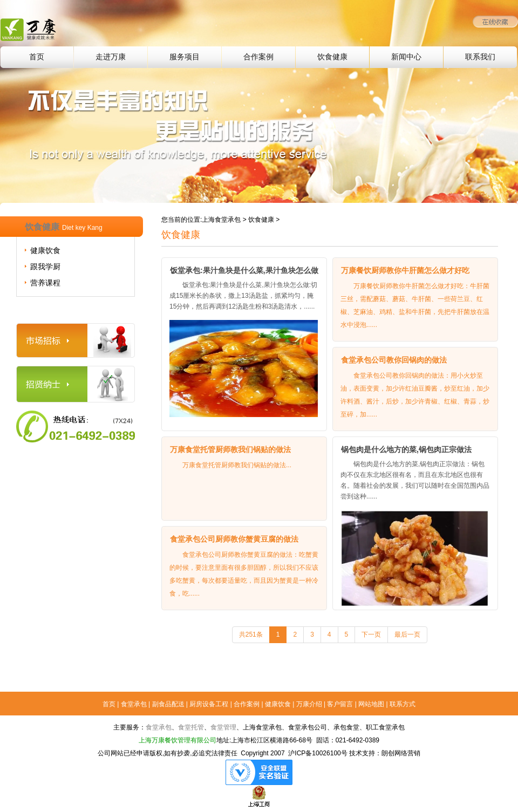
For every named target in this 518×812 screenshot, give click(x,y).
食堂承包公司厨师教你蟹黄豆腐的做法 (234, 539)
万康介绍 (309, 704)
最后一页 (407, 634)
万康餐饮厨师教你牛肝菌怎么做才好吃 (405, 270)
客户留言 (340, 704)
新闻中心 (406, 57)
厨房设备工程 (209, 704)
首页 (37, 57)
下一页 (371, 634)
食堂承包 (134, 704)
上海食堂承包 (221, 220)
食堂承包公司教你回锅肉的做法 (394, 360)
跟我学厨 (45, 267)
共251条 (251, 634)
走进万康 (111, 57)
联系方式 (403, 704)
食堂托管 (191, 727)
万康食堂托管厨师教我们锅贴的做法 (230, 449)
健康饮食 (45, 250)
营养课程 (45, 283)
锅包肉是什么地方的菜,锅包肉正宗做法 (406, 449)
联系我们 (480, 57)
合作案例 (258, 57)
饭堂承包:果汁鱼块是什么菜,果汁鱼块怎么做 (244, 270)
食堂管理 (223, 727)
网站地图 (371, 704)
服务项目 (185, 57)
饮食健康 (332, 57)
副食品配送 (168, 704)
